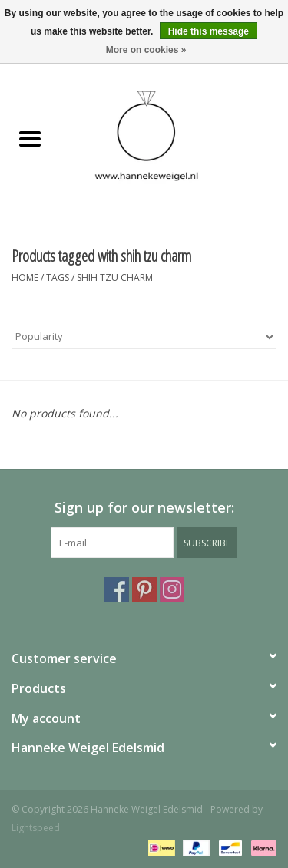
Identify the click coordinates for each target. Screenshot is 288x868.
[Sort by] (144, 337)
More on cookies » (146, 50)
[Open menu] (30, 138)
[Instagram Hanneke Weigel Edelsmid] (172, 589)
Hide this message (209, 31)
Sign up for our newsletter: (144, 508)
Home (25, 277)
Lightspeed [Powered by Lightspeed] (36, 828)
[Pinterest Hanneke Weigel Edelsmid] (144, 589)
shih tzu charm (115, 277)
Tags (58, 277)
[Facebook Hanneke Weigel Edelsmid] (117, 589)
